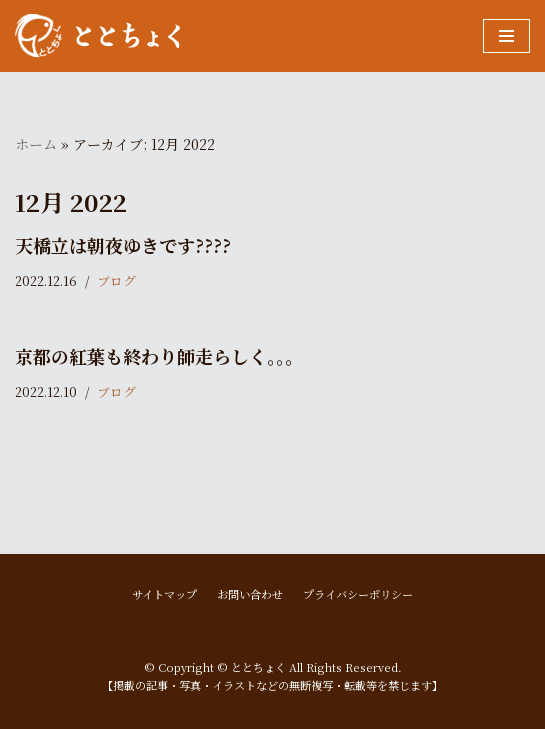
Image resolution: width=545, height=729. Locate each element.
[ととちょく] (97, 36)
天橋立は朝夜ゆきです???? (123, 245)
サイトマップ (164, 594)
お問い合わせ (250, 594)
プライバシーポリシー (358, 594)
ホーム (36, 144)
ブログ (116, 280)
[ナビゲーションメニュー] (506, 36)
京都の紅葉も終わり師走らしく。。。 (159, 356)
